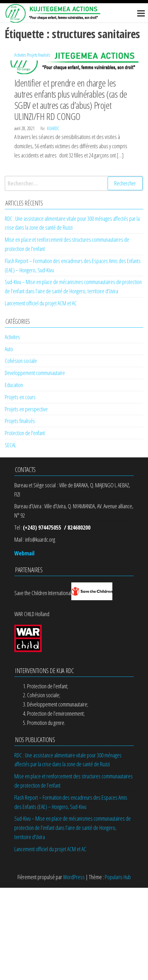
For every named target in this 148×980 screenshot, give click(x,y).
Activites (20, 55)
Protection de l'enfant (25, 433)
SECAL (11, 445)
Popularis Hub (118, 877)
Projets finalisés (39, 55)
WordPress (74, 877)
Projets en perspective (26, 409)
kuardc (53, 128)
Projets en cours (20, 397)
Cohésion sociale (21, 361)
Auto (9, 349)
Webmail (24, 553)
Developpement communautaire (35, 373)
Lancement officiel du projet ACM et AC (41, 303)
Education (14, 385)
